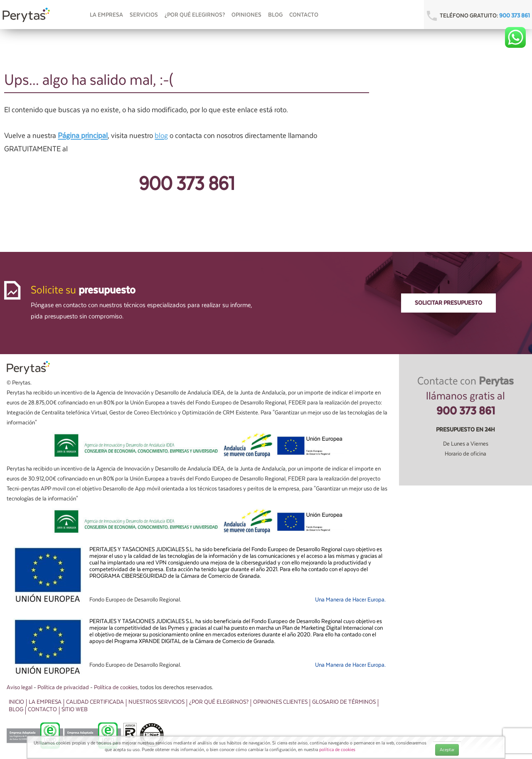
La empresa (106, 15)
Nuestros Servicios (156, 702)
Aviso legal (20, 688)
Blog (275, 15)
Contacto (304, 15)
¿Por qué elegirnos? (195, 15)
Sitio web (75, 710)
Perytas (27, 15)
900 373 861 (515, 16)
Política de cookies (116, 688)
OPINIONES (246, 15)
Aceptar (447, 750)
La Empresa (45, 702)
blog (161, 136)
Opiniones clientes (280, 702)
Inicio (16, 702)
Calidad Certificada (95, 702)
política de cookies (337, 750)
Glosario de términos (344, 702)
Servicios (144, 15)
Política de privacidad (63, 688)
